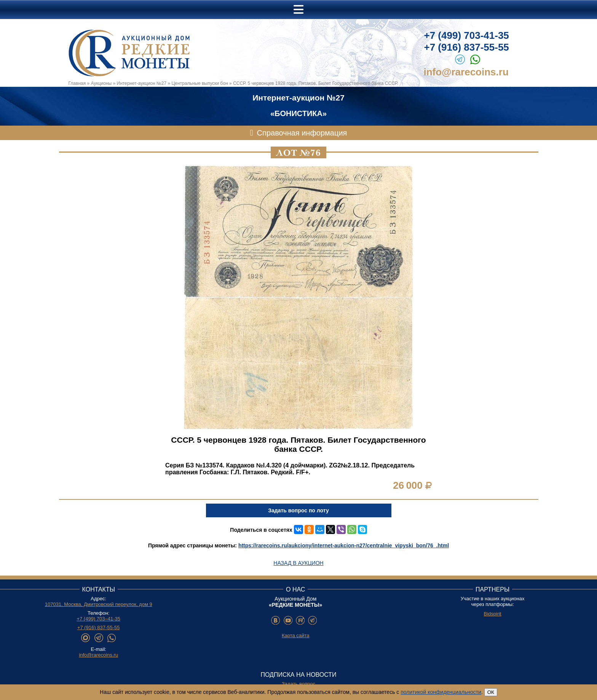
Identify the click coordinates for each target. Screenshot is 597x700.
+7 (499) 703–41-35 (98, 619)
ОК (491, 692)
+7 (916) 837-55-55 (467, 47)
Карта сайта (295, 635)
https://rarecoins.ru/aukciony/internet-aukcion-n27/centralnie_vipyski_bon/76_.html (344, 545)
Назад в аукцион (298, 563)
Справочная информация (302, 133)
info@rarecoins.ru (466, 72)
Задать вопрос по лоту (298, 510)
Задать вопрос (298, 684)
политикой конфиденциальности (441, 692)
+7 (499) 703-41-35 (467, 35)
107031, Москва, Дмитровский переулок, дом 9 (99, 604)
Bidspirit (492, 614)
